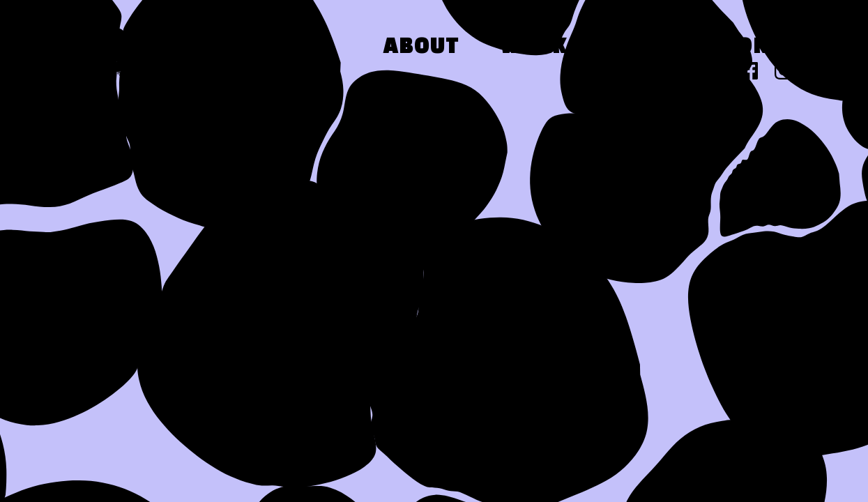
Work (534, 48)
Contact (775, 48)
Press (646, 48)
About (421, 48)
